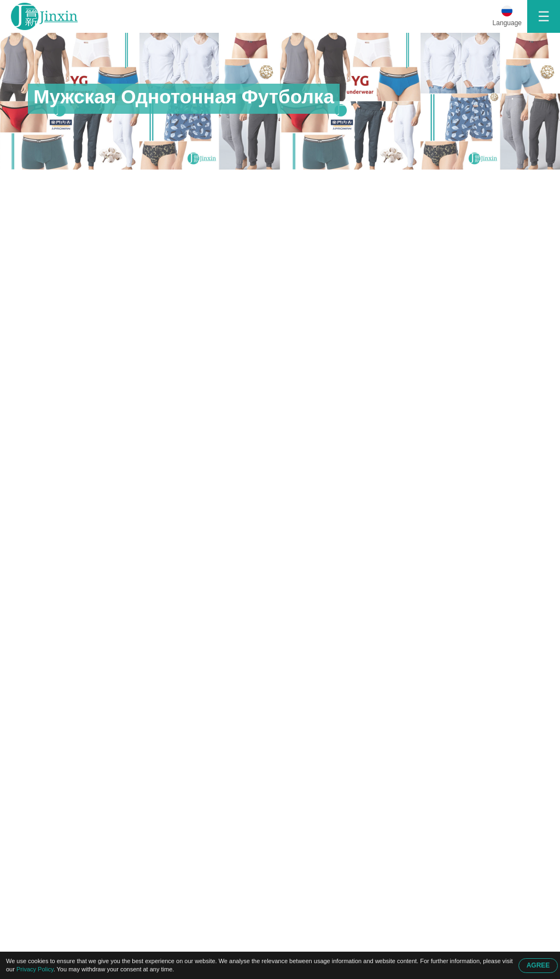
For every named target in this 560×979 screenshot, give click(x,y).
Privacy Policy (35, 969)
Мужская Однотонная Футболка (225, 181)
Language (507, 23)
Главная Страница (68, 181)
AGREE (538, 965)
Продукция (141, 181)
